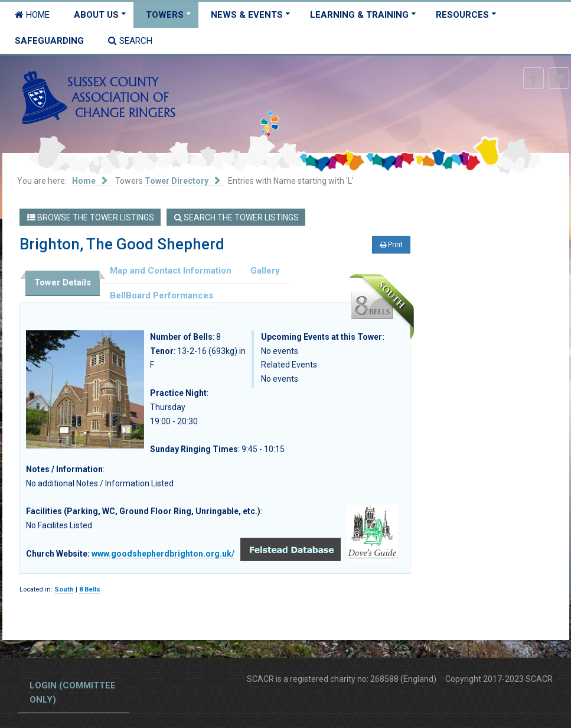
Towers (165, 15)
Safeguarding (49, 41)
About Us (96, 15)
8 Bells (90, 589)
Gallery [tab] (265, 271)
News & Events (247, 15)
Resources (462, 15)
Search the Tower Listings (236, 217)
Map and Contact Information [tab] (171, 271)
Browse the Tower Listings (91, 217)
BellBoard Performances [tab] (161, 295)
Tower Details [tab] (63, 282)
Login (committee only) (73, 693)
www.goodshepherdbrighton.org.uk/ (163, 554)
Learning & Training (359, 15)
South (64, 589)
